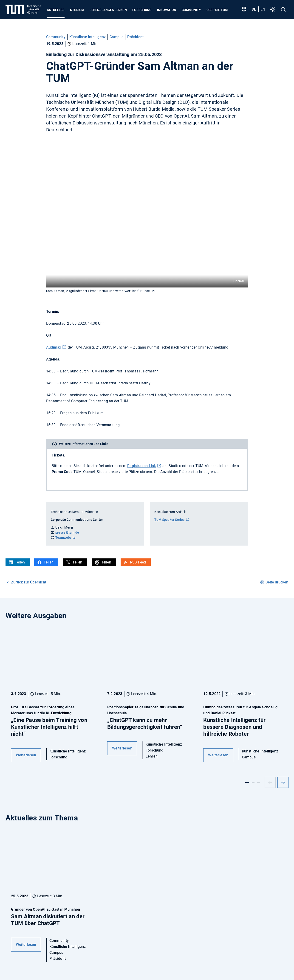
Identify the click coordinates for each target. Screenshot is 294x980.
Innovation (167, 10)
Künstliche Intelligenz (88, 37)
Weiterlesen (26, 755)
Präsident (135, 37)
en (263, 9)
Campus (116, 37)
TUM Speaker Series (170, 520)
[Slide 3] (259, 782)
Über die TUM (217, 10)
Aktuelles (56, 10)
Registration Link (141, 466)
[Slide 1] (247, 782)
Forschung (142, 10)
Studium (77, 10)
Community (191, 10)
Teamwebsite (65, 538)
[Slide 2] (253, 782)
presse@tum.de (67, 532)
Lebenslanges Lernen (108, 10)
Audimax (54, 347)
